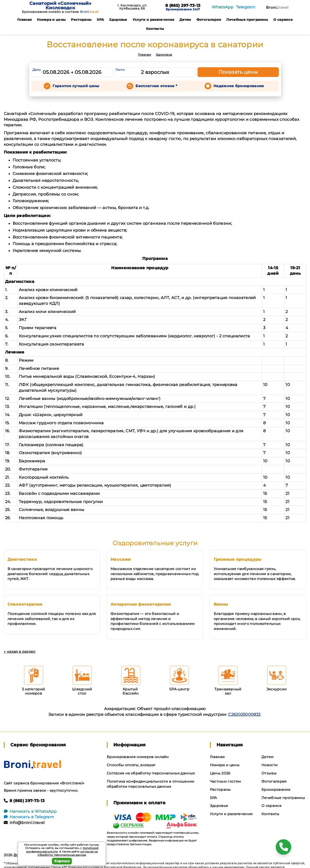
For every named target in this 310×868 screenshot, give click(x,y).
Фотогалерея (209, 20)
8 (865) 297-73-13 (183, 6)
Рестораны (81, 20)
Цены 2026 (220, 773)
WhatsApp (223, 7)
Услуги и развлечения (153, 20)
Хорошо (62, 861)
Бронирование (276, 790)
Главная (24, 20)
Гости (120, 70)
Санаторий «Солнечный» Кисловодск (60, 6)
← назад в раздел (20, 652)
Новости (269, 765)
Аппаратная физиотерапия (141, 604)
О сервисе (283, 20)
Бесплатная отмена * (156, 86)
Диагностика (22, 559)
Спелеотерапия (25, 604)
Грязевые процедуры (238, 559)
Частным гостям (225, 781)
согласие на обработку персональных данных (68, 853)
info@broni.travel (24, 823)
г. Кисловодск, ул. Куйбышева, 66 (132, 7)
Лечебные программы (247, 20)
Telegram (246, 7)
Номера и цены (51, 20)
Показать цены (238, 72)
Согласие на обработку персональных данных (151, 773)
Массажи (121, 559)
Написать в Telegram (29, 817)
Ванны (221, 604)
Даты (37, 70)
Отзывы (269, 773)
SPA (100, 20)
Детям (185, 20)
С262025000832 (244, 714)
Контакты (155, 29)
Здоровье (118, 20)
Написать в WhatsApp (30, 811)
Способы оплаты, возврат (131, 765)
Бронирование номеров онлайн (138, 757)
